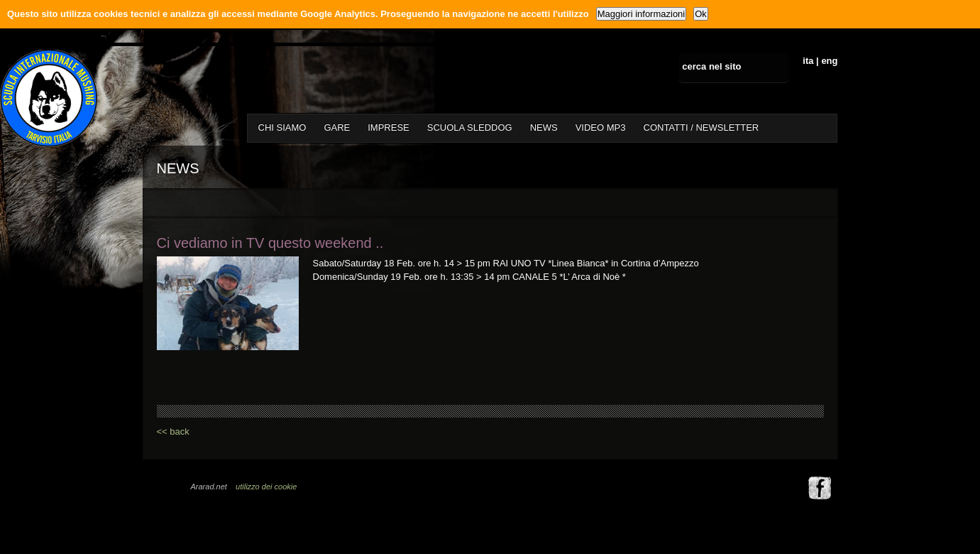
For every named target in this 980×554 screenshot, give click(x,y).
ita (808, 61)
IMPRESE (389, 127)
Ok (701, 14)
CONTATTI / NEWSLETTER (701, 127)
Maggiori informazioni (642, 14)
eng (829, 61)
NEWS (544, 127)
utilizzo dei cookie (266, 487)
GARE (337, 127)
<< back (173, 431)
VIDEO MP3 (601, 127)
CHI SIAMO (282, 127)
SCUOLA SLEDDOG (470, 127)
